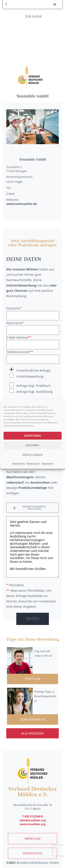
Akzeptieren (32, 436)
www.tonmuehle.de (22, 204)
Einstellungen (33, 455)
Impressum (47, 463)
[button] (55, 4)
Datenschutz (18, 463)
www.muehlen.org (32, 824)
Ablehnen (32, 445)
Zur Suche (33, 16)
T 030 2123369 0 (33, 816)
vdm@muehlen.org (33, 820)
